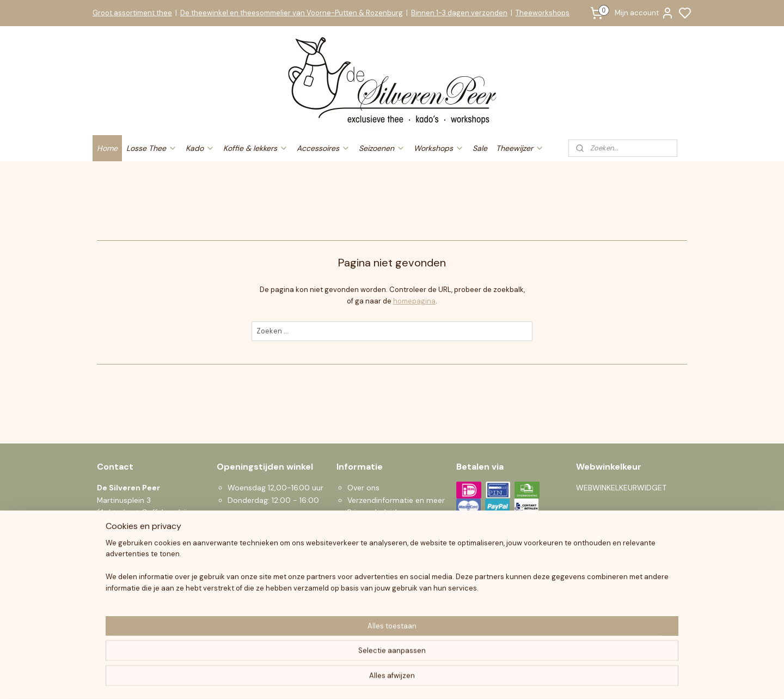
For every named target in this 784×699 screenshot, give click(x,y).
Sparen (360, 598)
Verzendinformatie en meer (396, 500)
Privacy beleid (372, 512)
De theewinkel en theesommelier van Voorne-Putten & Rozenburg (292, 13)
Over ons (363, 488)
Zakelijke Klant (372, 586)
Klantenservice (373, 573)
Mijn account (644, 13)
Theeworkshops (543, 13)
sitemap (433, 679)
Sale (480, 148)
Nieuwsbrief (368, 610)
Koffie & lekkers (256, 148)
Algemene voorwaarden (390, 525)
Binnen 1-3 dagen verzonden (459, 13)
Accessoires (323, 148)
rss (454, 679)
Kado (200, 148)
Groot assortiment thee (132, 13)
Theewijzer (520, 148)
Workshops (439, 148)
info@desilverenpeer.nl (160, 561)
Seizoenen (382, 148)
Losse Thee (152, 148)
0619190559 (133, 573)
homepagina (414, 301)
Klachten (363, 561)
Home (107, 148)
